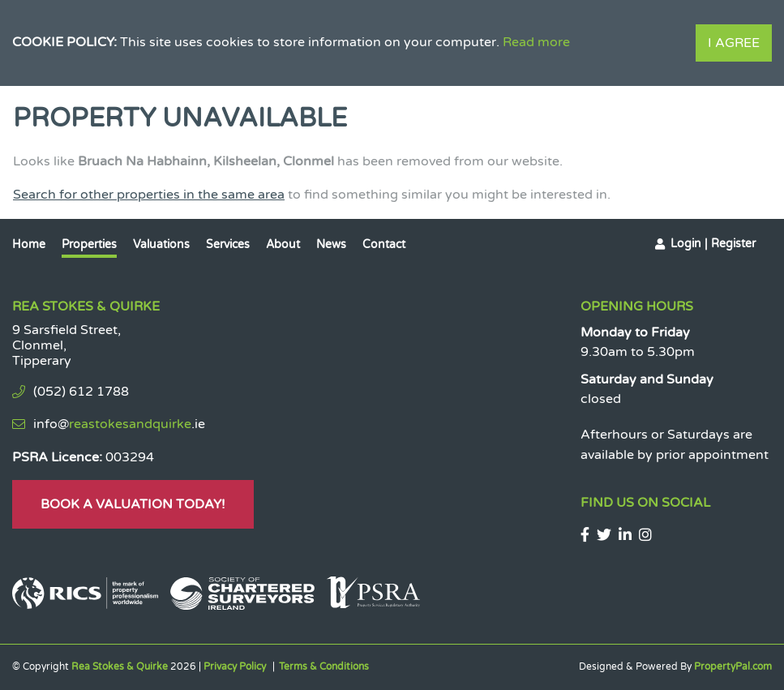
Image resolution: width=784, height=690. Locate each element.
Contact (384, 244)
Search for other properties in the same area (149, 195)
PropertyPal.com (733, 666)
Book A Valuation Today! (133, 504)
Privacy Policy (235, 666)
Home (29, 244)
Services (228, 244)
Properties (89, 244)
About (283, 244)
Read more (536, 42)
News (331, 244)
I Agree (734, 43)
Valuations (161, 244)
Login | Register (713, 244)
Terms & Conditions (324, 666)
